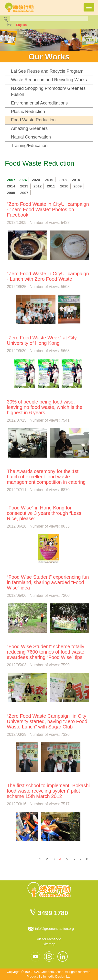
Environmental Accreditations (39, 103)
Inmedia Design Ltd (57, 976)
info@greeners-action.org (54, 929)
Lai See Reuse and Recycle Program (47, 71)
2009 (78, 186)
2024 (36, 180)
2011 (51, 186)
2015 (76, 180)
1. (41, 859)
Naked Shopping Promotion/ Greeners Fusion (48, 92)
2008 (11, 193)
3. (54, 859)
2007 (24, 193)
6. (74, 859)
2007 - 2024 (17, 180)
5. (68, 859)
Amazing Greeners (29, 128)
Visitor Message (49, 939)
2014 (11, 186)
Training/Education (29, 146)
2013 (24, 186)
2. (47, 859)
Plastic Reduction (28, 112)
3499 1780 (53, 913)
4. (61, 859)
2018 (62, 180)
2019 (49, 180)
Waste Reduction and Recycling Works (49, 80)
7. (81, 859)
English (21, 25)
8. (88, 859)
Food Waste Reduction (33, 120)
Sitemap (49, 944)
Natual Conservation (31, 137)
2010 (64, 186)
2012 (38, 186)
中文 (9, 25)
